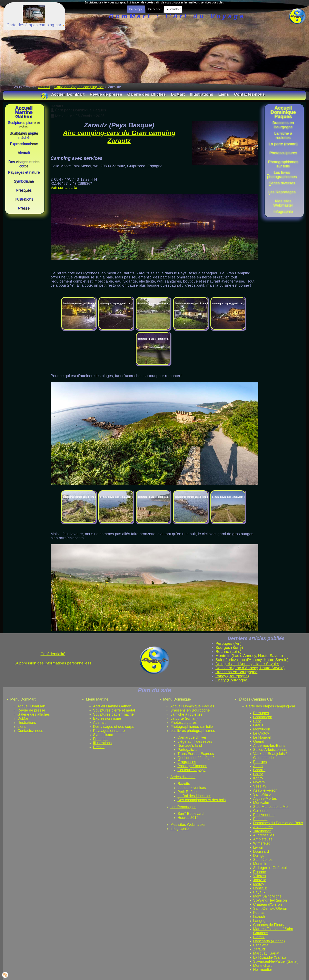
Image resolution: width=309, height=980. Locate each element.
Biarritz (259, 937)
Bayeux (259, 892)
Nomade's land (190, 746)
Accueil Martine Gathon (112, 706)
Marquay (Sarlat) (267, 953)
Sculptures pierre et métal (114, 710)
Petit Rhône (187, 792)
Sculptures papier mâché (113, 714)
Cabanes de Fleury (269, 925)
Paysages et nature (109, 731)
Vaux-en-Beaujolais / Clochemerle (270, 756)
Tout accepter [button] (136, 9)
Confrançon (263, 717)
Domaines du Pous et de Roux (278, 823)
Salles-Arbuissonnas (270, 750)
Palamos (260, 819)
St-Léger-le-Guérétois (271, 868)
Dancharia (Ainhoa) (269, 941)
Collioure (260, 811)
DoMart (23, 718)
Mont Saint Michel (268, 896)
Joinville (260, 880)
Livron (258, 847)
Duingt (258, 856)
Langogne (261, 921)
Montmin (260, 864)
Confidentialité (53, 654)
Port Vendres (264, 815)
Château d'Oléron (267, 904)
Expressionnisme (107, 718)
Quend (259, 741)
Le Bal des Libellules (194, 796)
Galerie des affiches (34, 714)
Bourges (260, 762)
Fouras (259, 913)
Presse (99, 747)
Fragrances (187, 762)
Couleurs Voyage (191, 770)
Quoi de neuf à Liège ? (196, 758)
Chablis (259, 770)
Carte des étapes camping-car (271, 706)
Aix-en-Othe (263, 827)
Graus (258, 725)
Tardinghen (262, 831)
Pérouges (261, 713)
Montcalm (261, 803)
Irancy (258, 778)
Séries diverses (183, 777)
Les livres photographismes (193, 731)
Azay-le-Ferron (265, 790)
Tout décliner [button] (154, 9)
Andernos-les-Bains (269, 746)
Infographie (179, 829)
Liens (22, 727)
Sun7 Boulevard (190, 814)
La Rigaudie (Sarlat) (269, 957)
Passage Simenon (192, 766)
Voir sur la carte (64, 188)
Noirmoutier (263, 970)
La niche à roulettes (186, 714)
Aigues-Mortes (265, 799)
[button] (283, 184)
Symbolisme (103, 735)
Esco (257, 721)
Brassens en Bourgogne (190, 710)
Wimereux (261, 843)
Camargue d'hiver (192, 737)
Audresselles (264, 835)
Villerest (260, 876)
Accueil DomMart (31, 706)
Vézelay (260, 786)
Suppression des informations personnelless (53, 663)
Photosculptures (183, 723)
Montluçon (262, 729)
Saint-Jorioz (263, 860)
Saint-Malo (262, 794)
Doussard (261, 851)
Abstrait (99, 723)
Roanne (260, 872)
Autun (258, 766)
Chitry (258, 774)
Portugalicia (187, 750)
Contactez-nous (30, 731)
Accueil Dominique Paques (192, 706)
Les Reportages (183, 807)
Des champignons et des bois (201, 800)
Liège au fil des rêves (195, 741)
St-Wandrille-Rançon (270, 900)
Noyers (259, 782)
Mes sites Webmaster (188, 825)
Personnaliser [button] (173, 9)
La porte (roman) (184, 718)
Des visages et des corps (114, 727)
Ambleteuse (263, 839)
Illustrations (27, 723)
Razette (184, 784)
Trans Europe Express (196, 754)
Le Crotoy (261, 733)
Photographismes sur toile (191, 727)
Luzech (259, 917)
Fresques (101, 739)
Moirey (259, 884)
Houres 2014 (188, 818)
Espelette (261, 945)
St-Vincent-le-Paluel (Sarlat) (276, 961)
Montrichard (263, 966)
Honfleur (260, 888)
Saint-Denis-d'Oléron (270, 909)
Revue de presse (31, 710)
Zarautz (259, 949)
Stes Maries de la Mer (271, 807)
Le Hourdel (262, 737)
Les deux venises (192, 788)
